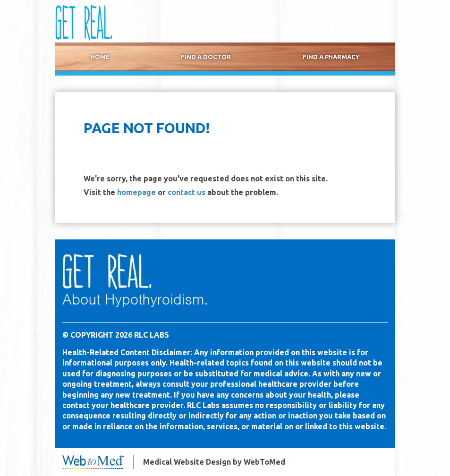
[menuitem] (100, 57)
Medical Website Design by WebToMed (214, 462)
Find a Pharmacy (331, 57)
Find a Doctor (206, 57)
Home (100, 57)
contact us (187, 192)
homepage (136, 192)
